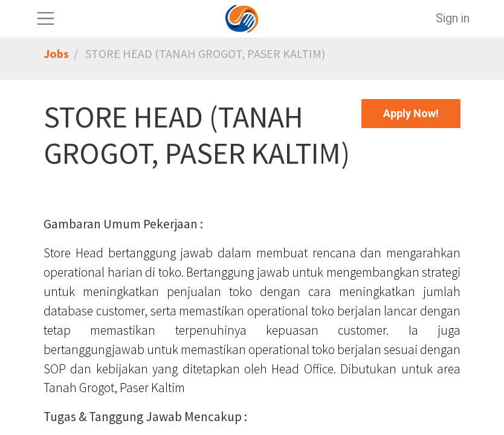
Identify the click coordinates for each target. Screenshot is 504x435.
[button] (411, 114)
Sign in (453, 18)
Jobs (56, 53)
